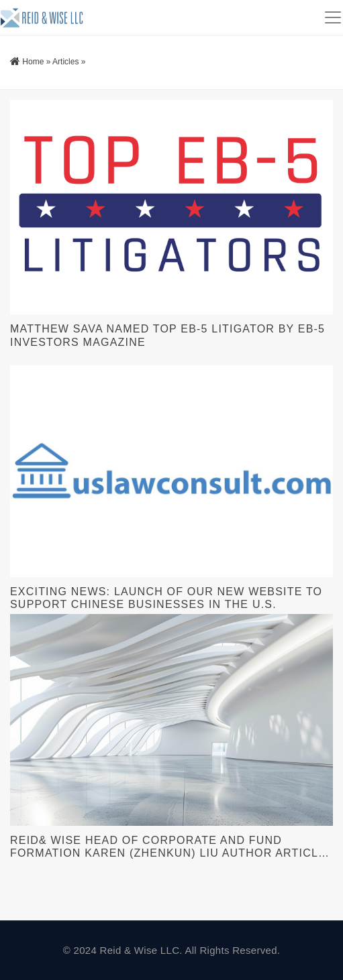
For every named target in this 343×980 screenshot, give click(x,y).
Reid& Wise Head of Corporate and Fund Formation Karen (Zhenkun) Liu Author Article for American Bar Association (168, 847)
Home (33, 62)
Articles (65, 62)
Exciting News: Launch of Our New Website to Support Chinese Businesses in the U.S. (166, 598)
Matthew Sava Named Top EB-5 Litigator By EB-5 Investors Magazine (167, 335)
